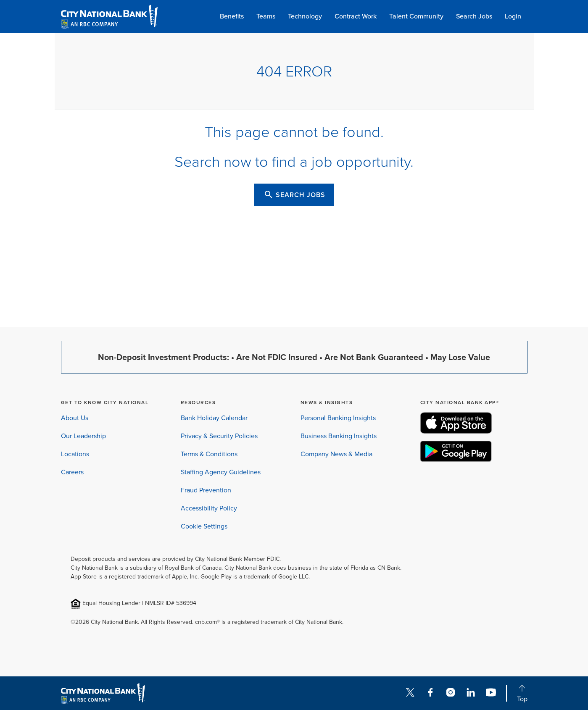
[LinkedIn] (471, 693)
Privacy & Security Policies (219, 436)
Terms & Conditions (209, 454)
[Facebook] (430, 693)
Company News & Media (336, 454)
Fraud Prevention (206, 490)
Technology (305, 16)
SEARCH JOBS (294, 195)
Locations (75, 454)
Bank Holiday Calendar (214, 418)
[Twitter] (410, 693)
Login (513, 16)
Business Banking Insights (339, 436)
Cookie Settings (204, 526)
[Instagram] (451, 693)
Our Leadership (83, 436)
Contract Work (356, 16)
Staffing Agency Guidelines (221, 472)
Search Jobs (474, 16)
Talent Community (416, 16)
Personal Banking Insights (338, 418)
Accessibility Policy (209, 508)
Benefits (232, 16)
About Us (75, 418)
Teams (266, 16)
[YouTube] (491, 693)
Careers (72, 472)
